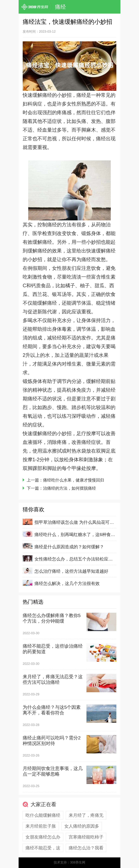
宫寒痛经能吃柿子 (86, 837)
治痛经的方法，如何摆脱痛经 (69, 488)
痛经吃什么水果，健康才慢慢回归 (74, 480)
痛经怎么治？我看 (86, 848)
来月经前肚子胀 (41, 826)
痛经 (60, 7)
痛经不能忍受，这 (43, 848)
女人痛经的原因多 (82, 826)
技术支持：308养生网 (69, 862)
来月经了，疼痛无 (86, 815)
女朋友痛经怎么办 (43, 837)
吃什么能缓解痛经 (43, 815)
